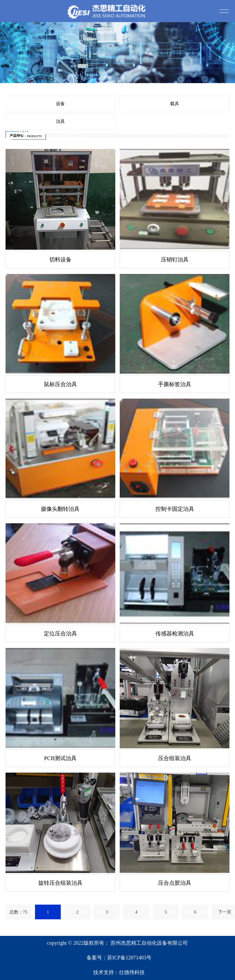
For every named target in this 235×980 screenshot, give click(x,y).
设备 (60, 104)
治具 (60, 121)
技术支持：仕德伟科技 (119, 972)
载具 (175, 104)
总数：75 (18, 912)
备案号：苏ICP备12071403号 (119, 958)
